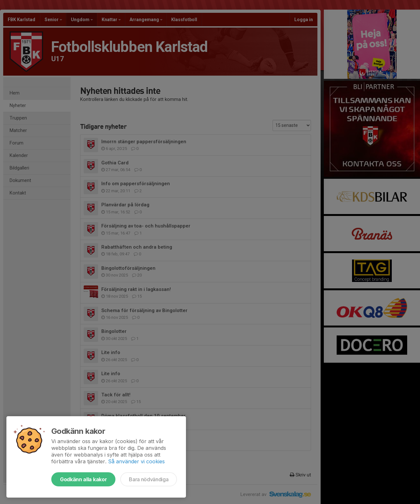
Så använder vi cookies (136, 461)
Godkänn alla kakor (83, 479)
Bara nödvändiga (149, 479)
